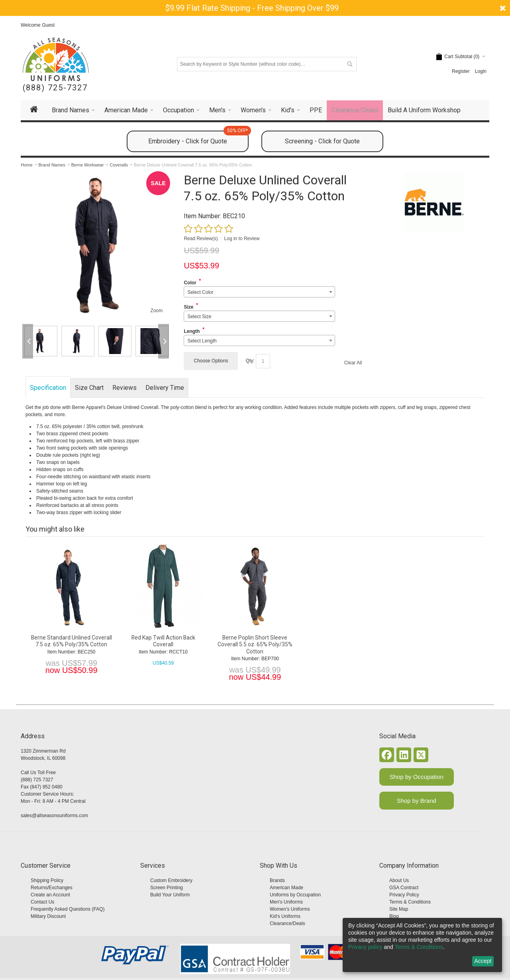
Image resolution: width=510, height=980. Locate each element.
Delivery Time (165, 388)
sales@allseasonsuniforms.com (54, 816)
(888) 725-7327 (55, 88)
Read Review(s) (201, 239)
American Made (286, 888)
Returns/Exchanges (52, 888)
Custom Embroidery (171, 880)
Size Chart (89, 388)
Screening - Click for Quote (322, 141)
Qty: (250, 361)
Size (188, 307)
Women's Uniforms (290, 909)
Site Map (399, 909)
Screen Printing (167, 888)
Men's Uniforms (286, 902)
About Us (399, 880)
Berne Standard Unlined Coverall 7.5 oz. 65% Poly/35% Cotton (72, 641)
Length (192, 331)
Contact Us (42, 902)
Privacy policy (365, 947)
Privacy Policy (404, 895)
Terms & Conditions (410, 902)
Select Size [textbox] (199, 317)
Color (190, 283)
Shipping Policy (47, 880)
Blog (394, 916)
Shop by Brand (417, 801)
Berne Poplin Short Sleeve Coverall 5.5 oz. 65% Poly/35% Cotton (255, 644)
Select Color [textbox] (200, 292)
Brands (277, 880)
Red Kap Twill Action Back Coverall (163, 641)
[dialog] (422, 945)
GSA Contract (404, 888)
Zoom (157, 311)
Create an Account (50, 895)
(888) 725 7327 (37, 780)
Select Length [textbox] (202, 341)
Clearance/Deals (287, 923)
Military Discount (48, 916)
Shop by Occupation (417, 777)
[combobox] (259, 292)
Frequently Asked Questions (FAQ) (68, 909)
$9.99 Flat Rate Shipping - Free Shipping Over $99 (252, 8)
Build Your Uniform (170, 895)
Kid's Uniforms (285, 916)
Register (461, 71)
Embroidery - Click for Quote (198, 138)
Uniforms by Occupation (295, 895)
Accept (483, 961)
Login (481, 71)
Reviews (125, 388)
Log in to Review (242, 239)
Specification (48, 388)
